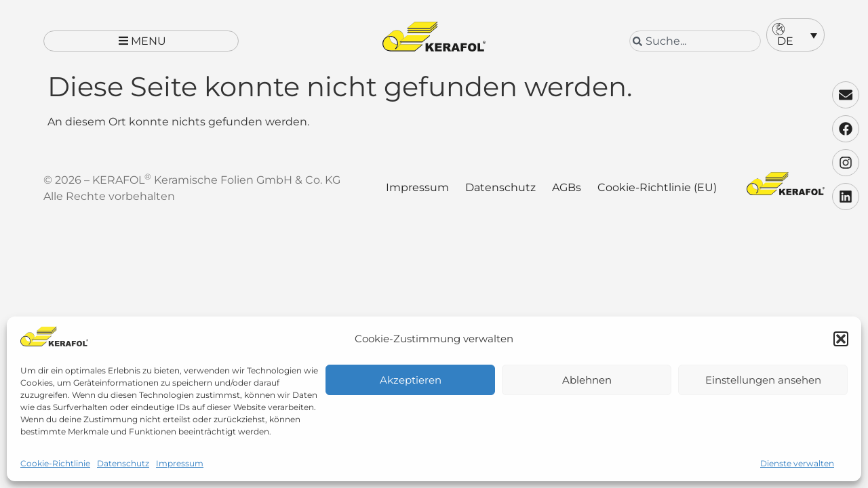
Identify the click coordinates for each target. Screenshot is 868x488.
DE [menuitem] (785, 41)
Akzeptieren (411, 380)
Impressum (180, 463)
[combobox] (695, 41)
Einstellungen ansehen (763, 380)
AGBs (567, 196)
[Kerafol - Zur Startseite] (434, 37)
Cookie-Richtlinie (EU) (657, 196)
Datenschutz (123, 463)
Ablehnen (587, 380)
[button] (841, 339)
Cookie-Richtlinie (55, 463)
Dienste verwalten (797, 463)
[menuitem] (795, 35)
